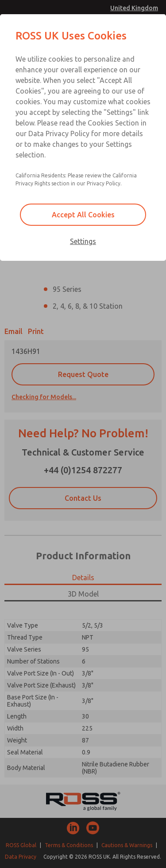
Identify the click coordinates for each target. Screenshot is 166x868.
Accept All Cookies (83, 215)
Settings (83, 241)
